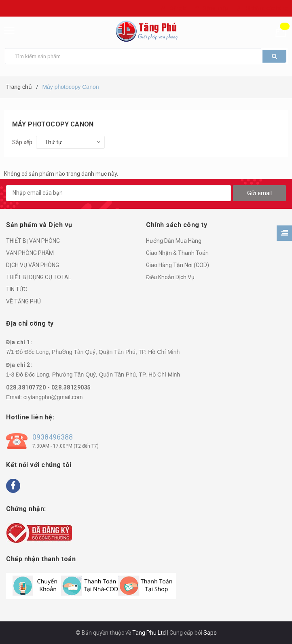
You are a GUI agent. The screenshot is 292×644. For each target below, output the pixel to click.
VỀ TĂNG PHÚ (23, 301)
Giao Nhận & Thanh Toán (177, 253)
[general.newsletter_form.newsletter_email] (118, 193)
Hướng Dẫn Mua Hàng (174, 241)
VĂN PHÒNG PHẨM (30, 253)
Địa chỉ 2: (19, 365)
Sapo (210, 633)
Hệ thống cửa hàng (266, 8)
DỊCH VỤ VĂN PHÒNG (33, 265)
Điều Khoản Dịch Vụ (170, 277)
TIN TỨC (17, 289)
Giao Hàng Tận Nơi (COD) (178, 265)
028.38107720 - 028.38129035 (49, 387)
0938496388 (53, 437)
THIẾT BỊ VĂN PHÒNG (33, 241)
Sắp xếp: (23, 142)
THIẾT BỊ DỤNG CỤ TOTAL (39, 277)
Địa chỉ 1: (19, 342)
